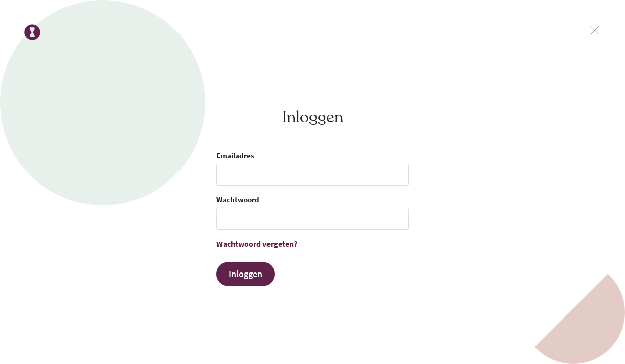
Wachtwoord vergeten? (257, 244)
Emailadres (235, 155)
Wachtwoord (238, 199)
